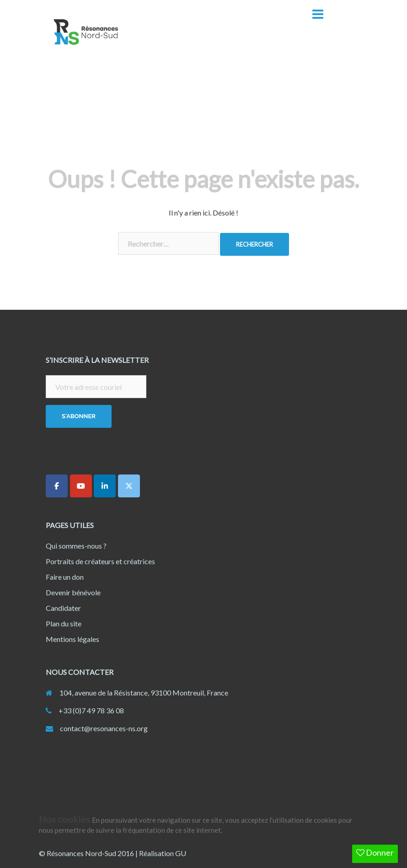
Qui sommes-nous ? (76, 546)
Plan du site (64, 623)
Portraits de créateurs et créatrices (100, 561)
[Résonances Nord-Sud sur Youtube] (81, 486)
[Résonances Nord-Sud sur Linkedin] (105, 486)
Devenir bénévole (73, 592)
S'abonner (79, 416)
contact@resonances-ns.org (104, 728)
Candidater (63, 608)
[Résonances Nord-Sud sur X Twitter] (129, 486)
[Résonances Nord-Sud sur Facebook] (57, 486)
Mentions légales (72, 639)
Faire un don (65, 577)
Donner (375, 852)
